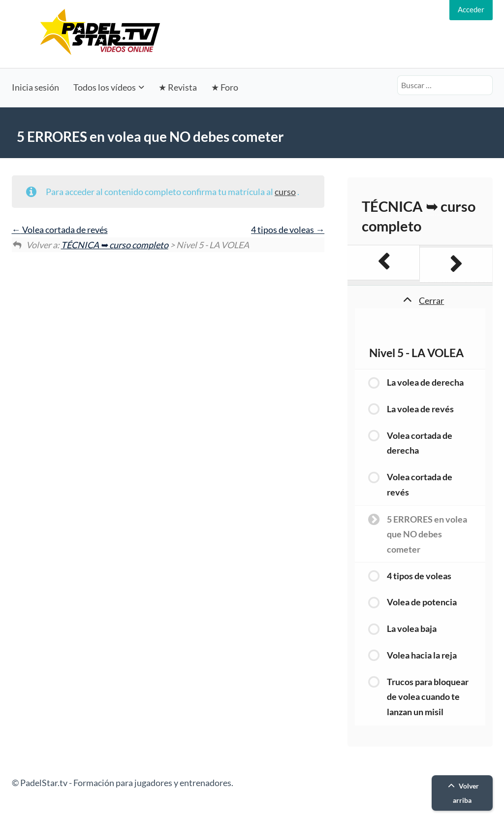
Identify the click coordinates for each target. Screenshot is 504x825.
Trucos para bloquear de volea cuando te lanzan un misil (428, 697)
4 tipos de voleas (288, 230)
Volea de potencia (422, 602)
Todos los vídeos (105, 87)
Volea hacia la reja (422, 655)
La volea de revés (420, 409)
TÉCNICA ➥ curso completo (115, 245)
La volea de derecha (425, 382)
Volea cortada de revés (60, 230)
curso (285, 192)
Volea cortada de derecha (420, 443)
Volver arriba (462, 793)
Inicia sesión (35, 87)
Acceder (471, 9)
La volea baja (412, 628)
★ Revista (178, 87)
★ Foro (225, 87)
